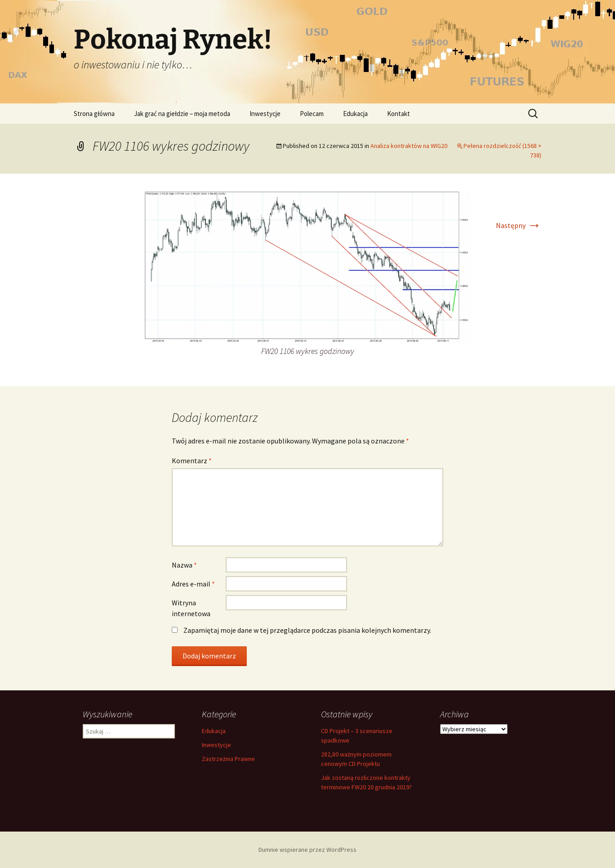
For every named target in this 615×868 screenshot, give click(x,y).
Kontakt (399, 114)
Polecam (312, 114)
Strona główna (94, 114)
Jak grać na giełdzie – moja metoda (182, 114)
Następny (519, 225)
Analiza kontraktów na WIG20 (409, 146)
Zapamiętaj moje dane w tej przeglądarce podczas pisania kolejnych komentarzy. (307, 630)
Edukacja (355, 114)
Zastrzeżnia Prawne (228, 759)
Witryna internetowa (191, 608)
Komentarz (192, 461)
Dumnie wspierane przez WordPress (307, 850)
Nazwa (184, 565)
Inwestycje (265, 114)
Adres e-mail (193, 584)
